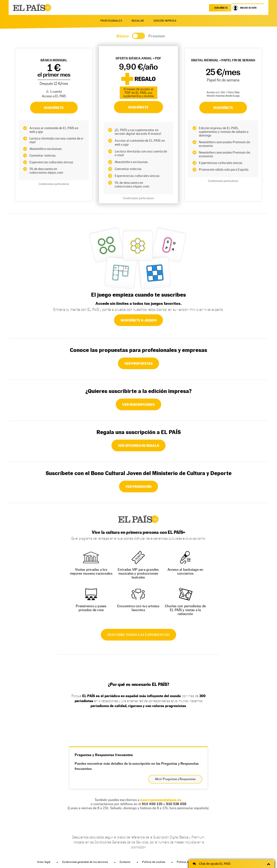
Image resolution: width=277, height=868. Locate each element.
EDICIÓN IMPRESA (165, 21)
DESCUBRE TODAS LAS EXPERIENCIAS (138, 635)
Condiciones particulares (54, 184)
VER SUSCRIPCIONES (138, 404)
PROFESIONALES (111, 21)
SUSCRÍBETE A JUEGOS (138, 320)
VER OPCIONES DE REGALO (138, 445)
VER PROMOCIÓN (139, 486)
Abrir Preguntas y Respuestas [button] (175, 779)
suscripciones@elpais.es (161, 800)
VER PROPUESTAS (138, 363)
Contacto (125, 862)
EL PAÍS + (138, 519)
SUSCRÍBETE (54, 108)
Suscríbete (223, 108)
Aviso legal (44, 862)
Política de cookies (154, 862)
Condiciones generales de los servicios (85, 862)
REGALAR (138, 21)
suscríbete (221, 8)
